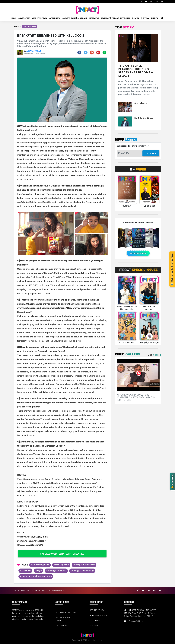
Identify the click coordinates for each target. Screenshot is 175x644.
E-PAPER (135, 18)
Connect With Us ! (136, 621)
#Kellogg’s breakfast (56, 571)
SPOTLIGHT (82, 18)
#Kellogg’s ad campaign (82, 571)
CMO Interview (29, 27)
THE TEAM (145, 18)
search (162, 17)
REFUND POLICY (97, 610)
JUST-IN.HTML (61, 626)
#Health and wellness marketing (36, 576)
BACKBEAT (105, 18)
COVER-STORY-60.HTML (66, 612)
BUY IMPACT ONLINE (138, 253)
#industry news (61, 565)
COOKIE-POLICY (97, 621)
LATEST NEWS (55, 18)
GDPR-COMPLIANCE (98, 615)
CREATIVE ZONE (69, 18)
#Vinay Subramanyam (84, 565)
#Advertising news (40, 565)
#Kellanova (25, 571)
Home (16, 27)
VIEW (153, 355)
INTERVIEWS (94, 18)
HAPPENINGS (125, 18)
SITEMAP (94, 626)
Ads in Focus (141, 103)
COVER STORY (24, 18)
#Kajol (38, 571)
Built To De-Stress (144, 118)
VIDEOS (115, 18)
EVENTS (154, 18)
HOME (14, 18)
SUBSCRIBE (151, 153)
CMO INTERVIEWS (39, 18)
